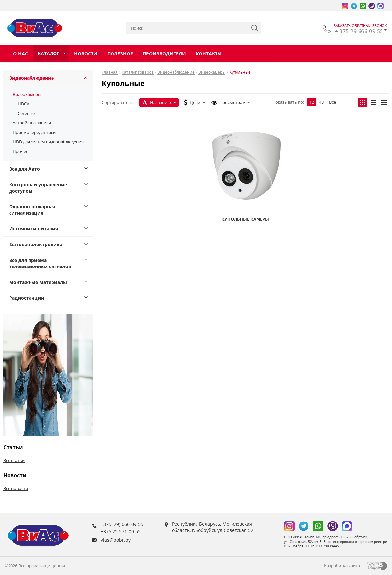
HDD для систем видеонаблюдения (48, 142)
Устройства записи (32, 123)
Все (332, 102)
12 (312, 102)
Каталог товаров (138, 72)
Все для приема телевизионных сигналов (40, 263)
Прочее (21, 151)
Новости (86, 54)
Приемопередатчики (34, 132)
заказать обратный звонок (360, 26)
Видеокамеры (27, 94)
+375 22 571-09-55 (121, 532)
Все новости (16, 488)
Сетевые (26, 113)
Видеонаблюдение (31, 78)
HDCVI (24, 104)
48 (321, 102)
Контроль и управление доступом (38, 188)
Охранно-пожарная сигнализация (32, 210)
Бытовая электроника (36, 244)
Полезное (120, 54)
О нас (21, 54)
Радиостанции (27, 298)
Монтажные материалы (38, 282)
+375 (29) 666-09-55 (122, 524)
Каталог (49, 53)
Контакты (209, 54)
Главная (110, 72)
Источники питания (34, 229)
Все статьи (14, 460)
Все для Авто (25, 169)
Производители (164, 54)
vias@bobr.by (116, 540)
